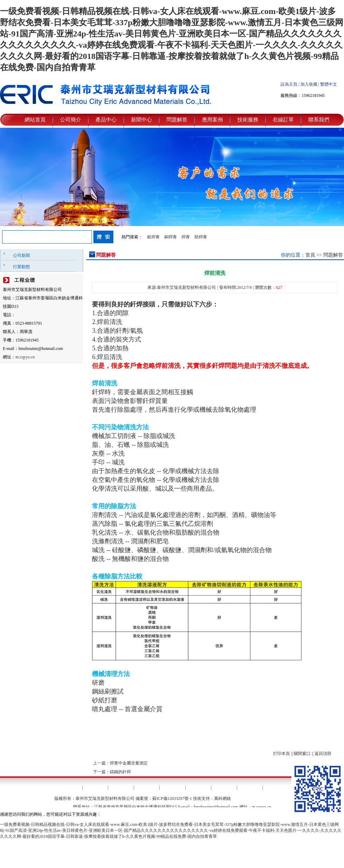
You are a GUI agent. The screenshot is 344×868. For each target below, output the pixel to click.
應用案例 (212, 120)
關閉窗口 (302, 754)
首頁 (310, 255)
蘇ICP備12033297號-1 (172, 799)
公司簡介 (71, 120)
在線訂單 (283, 120)
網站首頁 (35, 120)
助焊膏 (201, 237)
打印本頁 (282, 754)
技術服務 (248, 120)
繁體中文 (329, 84)
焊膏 (186, 237)
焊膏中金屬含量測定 (129, 763)
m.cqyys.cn (25, 357)
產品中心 (106, 120)
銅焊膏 (171, 237)
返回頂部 (323, 754)
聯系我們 (319, 120)
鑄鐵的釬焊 (120, 772)
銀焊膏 (153, 237)
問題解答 (177, 120)
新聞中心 (141, 120)
